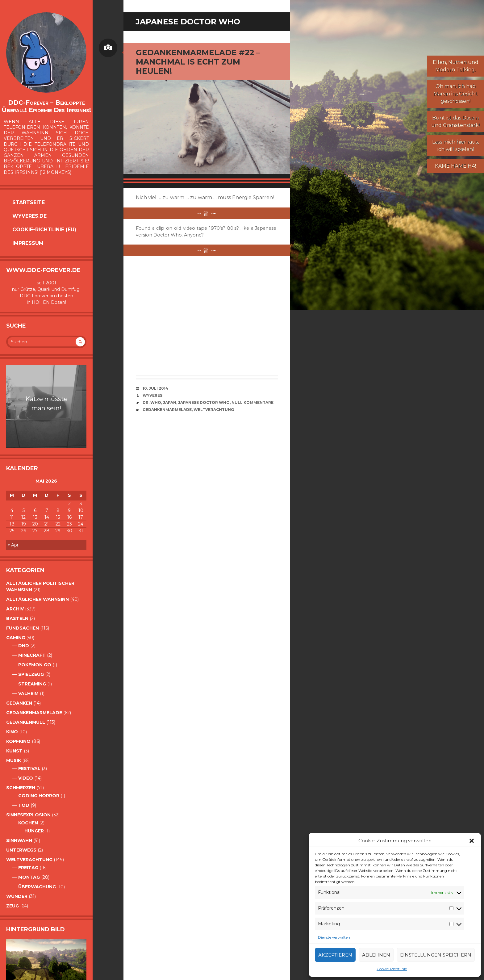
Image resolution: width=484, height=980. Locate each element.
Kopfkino (18, 741)
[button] (472, 841)
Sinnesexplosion (28, 815)
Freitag (28, 868)
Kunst (14, 751)
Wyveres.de (29, 216)
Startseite (29, 202)
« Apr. (14, 545)
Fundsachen (23, 628)
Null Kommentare (252, 402)
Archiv (15, 609)
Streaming (32, 684)
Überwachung (37, 887)
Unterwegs (21, 850)
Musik (14, 760)
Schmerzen (21, 788)
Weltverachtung (29, 860)
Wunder (17, 896)
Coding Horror (39, 796)
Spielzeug (31, 674)
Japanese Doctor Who (204, 402)
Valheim (28, 693)
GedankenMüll (26, 722)
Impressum (28, 243)
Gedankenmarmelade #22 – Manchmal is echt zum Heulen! (198, 62)
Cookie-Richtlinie (392, 969)
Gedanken (19, 703)
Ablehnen (376, 955)
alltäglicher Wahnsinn (38, 599)
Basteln (17, 618)
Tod (24, 805)
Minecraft (32, 655)
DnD (24, 646)
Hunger (34, 831)
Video (26, 778)
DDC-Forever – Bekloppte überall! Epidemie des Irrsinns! (46, 106)
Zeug (13, 906)
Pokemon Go (35, 665)
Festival (29, 769)
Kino (12, 732)
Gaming (16, 638)
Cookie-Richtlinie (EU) (44, 230)
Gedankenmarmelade (34, 713)
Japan (170, 402)
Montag (29, 877)
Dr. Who (152, 402)
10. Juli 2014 (155, 388)
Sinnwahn (19, 840)
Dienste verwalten (334, 937)
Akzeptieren (335, 955)
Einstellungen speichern (436, 955)
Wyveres (152, 395)
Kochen (28, 823)
